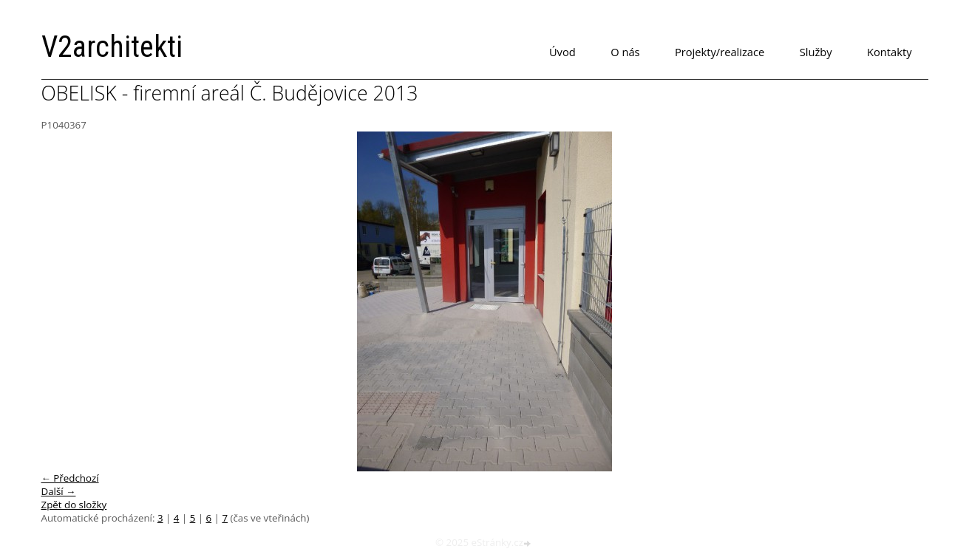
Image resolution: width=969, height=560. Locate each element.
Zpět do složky (74, 505)
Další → (59, 491)
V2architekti (112, 47)
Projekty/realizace (720, 52)
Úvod (562, 52)
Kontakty (889, 52)
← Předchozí (70, 478)
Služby (816, 52)
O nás (625, 52)
